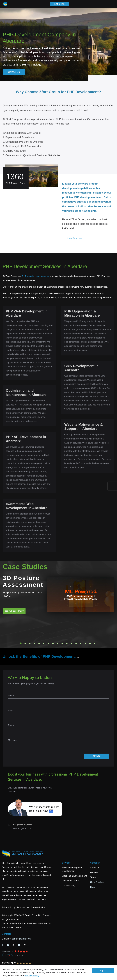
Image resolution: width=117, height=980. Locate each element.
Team (93, 877)
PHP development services (35, 276)
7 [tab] (48, 643)
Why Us (94, 872)
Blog (92, 887)
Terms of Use (23, 907)
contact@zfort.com (23, 829)
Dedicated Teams (71, 881)
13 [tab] (76, 643)
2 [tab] (25, 643)
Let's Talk (60, 4)
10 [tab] (62, 643)
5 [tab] (39, 643)
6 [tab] (44, 643)
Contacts (6, 934)
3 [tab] (30, 643)
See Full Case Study (14, 611)
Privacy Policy (32, 976)
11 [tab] (67, 643)
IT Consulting (68, 886)
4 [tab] (34, 643)
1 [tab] (20, 643)
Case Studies (97, 882)
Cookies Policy (38, 907)
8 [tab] (53, 643)
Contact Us (14, 72)
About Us (95, 868)
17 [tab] (95, 643)
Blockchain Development (74, 876)
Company (95, 863)
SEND (97, 756)
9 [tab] (58, 643)
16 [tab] (90, 643)
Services (66, 863)
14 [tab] (81, 643)
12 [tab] (71, 643)
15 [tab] (85, 643)
